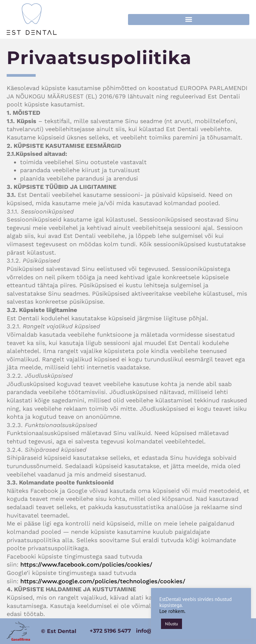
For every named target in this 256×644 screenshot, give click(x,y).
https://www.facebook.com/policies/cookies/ (86, 564)
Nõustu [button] (171, 624)
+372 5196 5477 (110, 631)
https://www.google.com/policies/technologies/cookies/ (103, 581)
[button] (189, 20)
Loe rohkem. (172, 611)
